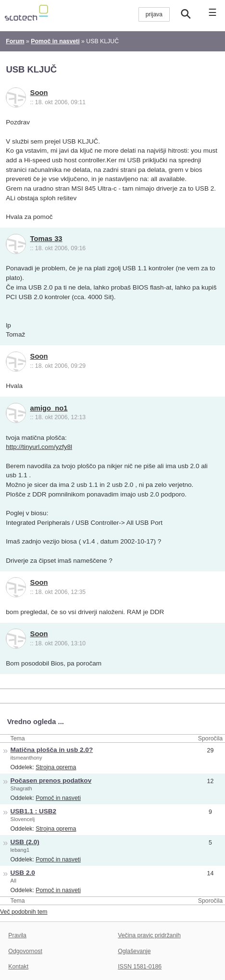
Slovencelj (23, 819)
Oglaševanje (134, 951)
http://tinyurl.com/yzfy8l (39, 447)
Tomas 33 (46, 239)
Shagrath (21, 788)
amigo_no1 (49, 408)
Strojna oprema (56, 767)
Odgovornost (25, 951)
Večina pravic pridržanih (149, 935)
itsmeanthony (26, 758)
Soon (39, 93)
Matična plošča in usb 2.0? (52, 750)
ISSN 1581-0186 (140, 967)
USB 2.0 (23, 873)
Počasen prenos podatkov (51, 780)
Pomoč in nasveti (58, 798)
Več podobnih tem (24, 912)
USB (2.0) (25, 842)
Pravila (17, 935)
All (13, 881)
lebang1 (20, 850)
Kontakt (18, 967)
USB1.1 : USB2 (34, 811)
